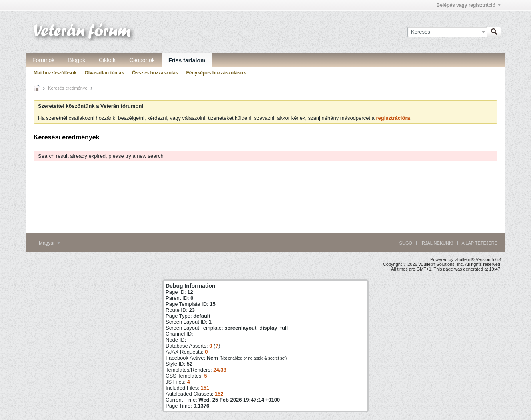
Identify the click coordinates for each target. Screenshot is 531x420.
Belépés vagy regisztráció (469, 5)
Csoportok (142, 60)
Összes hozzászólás (155, 73)
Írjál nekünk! (437, 243)
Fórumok (43, 60)
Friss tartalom (187, 60)
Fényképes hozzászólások (216, 73)
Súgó (406, 243)
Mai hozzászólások (55, 73)
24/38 (220, 370)
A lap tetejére (480, 243)
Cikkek (107, 60)
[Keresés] (447, 32)
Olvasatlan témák (104, 73)
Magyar (49, 243)
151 (205, 388)
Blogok (77, 60)
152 (219, 394)
